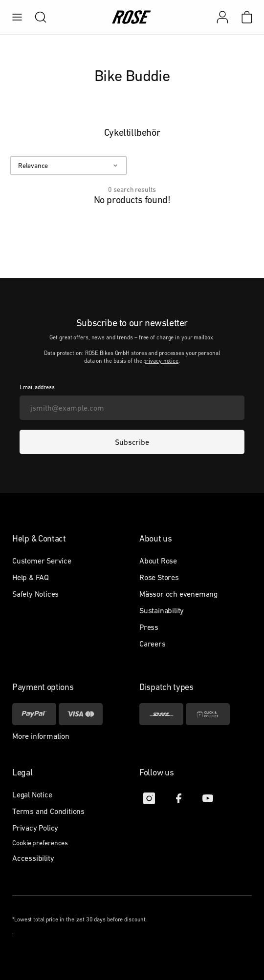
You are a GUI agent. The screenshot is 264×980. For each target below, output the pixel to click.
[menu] (17, 17)
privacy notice (161, 361)
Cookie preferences (40, 843)
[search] (36, 17)
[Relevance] (68, 166)
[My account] (222, 17)
